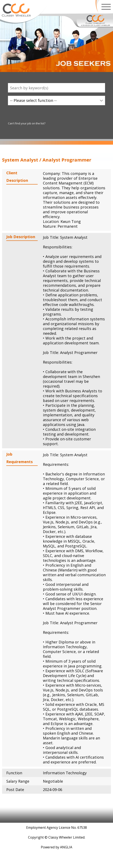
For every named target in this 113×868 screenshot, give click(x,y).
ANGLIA (66, 847)
